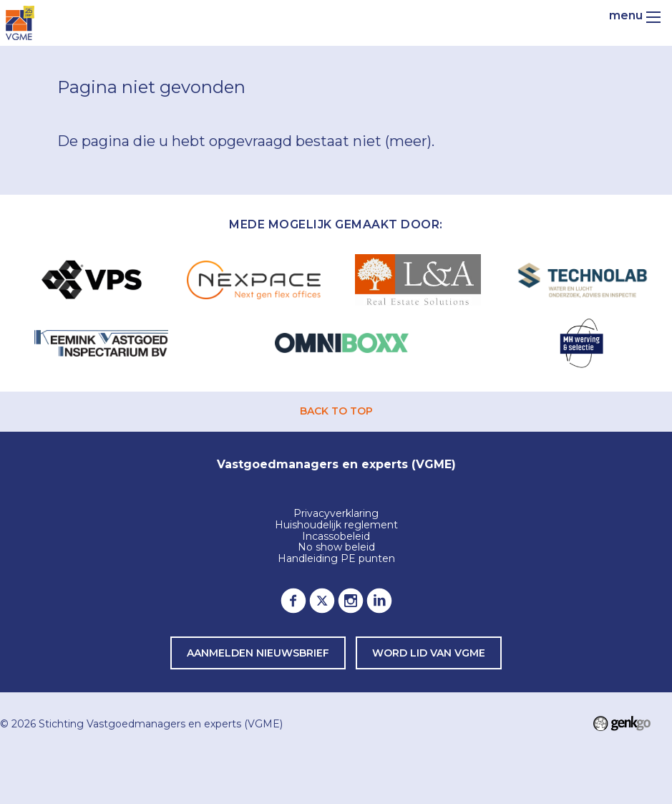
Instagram (351, 601)
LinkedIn (379, 601)
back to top (336, 411)
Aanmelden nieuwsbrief (258, 653)
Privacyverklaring (336, 514)
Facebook (293, 601)
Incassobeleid (336, 537)
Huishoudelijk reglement (336, 525)
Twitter (322, 601)
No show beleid (336, 548)
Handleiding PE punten (336, 559)
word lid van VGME (429, 653)
